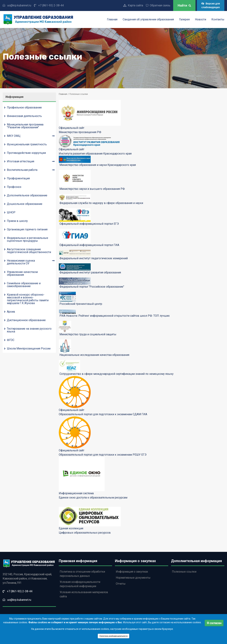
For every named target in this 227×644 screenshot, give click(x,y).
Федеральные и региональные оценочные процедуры (28, 239)
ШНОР (11, 212)
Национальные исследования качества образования (94, 355)
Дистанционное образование (26, 320)
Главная (112, 20)
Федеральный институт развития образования (90, 272)
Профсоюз (14, 187)
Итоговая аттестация (21, 161)
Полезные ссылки (184, 572)
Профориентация (18, 178)
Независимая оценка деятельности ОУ (21, 262)
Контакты (218, 20)
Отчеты (121, 584)
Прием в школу (17, 221)
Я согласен (214, 624)
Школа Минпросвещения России (29, 348)
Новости (201, 20)
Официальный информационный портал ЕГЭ (89, 224)
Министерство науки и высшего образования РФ (92, 189)
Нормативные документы (133, 578)
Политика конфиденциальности (113, 637)
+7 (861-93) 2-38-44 (51, 5)
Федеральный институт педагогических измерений (94, 258)
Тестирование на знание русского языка (29, 330)
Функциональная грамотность (27, 144)
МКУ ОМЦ (14, 136)
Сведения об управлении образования (148, 20)
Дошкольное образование (25, 204)
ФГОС (11, 340)
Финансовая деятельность (24, 116)
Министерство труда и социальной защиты (88, 334)
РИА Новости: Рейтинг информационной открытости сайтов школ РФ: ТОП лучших (115, 316)
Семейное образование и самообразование (24, 285)
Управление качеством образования (22, 273)
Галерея (184, 20)
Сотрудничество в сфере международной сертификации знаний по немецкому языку (117, 374)
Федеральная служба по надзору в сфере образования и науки (101, 203)
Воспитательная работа (22, 170)
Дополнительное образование (27, 195)
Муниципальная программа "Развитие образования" (25, 126)
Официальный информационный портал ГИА (89, 245)
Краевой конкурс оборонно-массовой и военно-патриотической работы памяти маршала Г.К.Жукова (28, 299)
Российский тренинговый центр (81, 304)
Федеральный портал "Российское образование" (92, 287)
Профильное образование (24, 107)
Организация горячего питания (27, 229)
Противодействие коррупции (26, 153)
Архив (11, 312)
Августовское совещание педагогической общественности (29, 251)
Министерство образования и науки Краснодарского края (98, 165)
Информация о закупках (132, 572)
